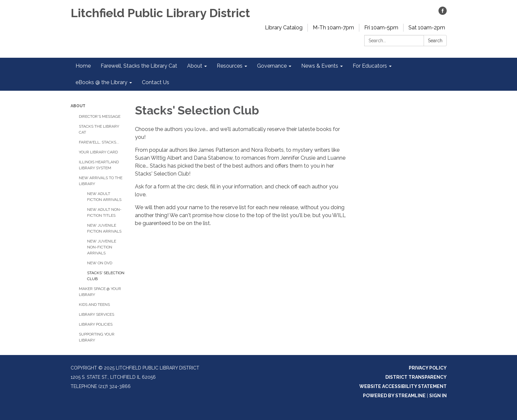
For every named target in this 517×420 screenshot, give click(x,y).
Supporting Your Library (97, 337)
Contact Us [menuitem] (156, 82)
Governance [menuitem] (272, 66)
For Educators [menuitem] (370, 66)
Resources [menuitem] (230, 66)
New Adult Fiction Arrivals (104, 197)
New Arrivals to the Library (101, 181)
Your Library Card (98, 152)
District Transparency (416, 377)
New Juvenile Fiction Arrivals (104, 228)
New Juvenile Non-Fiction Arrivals (102, 247)
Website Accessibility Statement (403, 386)
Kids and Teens (94, 305)
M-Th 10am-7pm (333, 28)
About (78, 106)
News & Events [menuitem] (320, 66)
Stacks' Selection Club (106, 276)
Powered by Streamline (394, 396)
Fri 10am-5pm (381, 28)
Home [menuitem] (83, 66)
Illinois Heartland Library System (99, 165)
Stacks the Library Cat (99, 129)
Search (435, 41)
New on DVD (100, 263)
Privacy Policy (428, 368)
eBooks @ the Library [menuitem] (101, 82)
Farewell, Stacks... (99, 142)
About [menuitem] (195, 66)
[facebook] (443, 13)
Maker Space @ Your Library (100, 292)
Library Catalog (284, 28)
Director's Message (100, 116)
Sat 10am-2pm (427, 28)
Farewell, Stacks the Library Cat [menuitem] (139, 66)
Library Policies (96, 324)
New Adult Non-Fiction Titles (104, 212)
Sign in (438, 396)
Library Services (97, 314)
